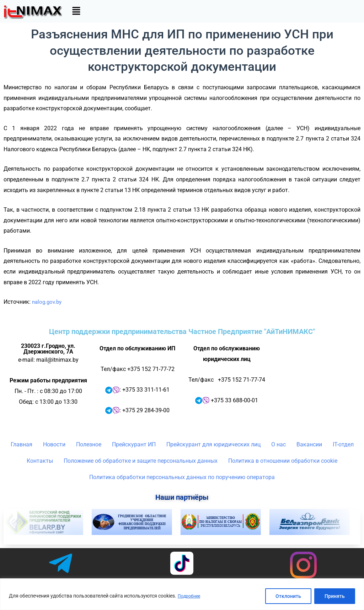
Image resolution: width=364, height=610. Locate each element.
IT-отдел (343, 444)
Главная (22, 444)
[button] (76, 11)
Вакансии (309, 444)
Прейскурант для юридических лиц (213, 444)
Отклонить (288, 596)
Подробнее (191, 596)
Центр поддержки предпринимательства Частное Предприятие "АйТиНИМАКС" (182, 331)
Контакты (40, 461)
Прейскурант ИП (134, 444)
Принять (335, 596)
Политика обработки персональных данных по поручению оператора (182, 477)
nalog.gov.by (48, 302)
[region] (182, 594)
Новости (54, 444)
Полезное (89, 444)
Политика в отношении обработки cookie (283, 461)
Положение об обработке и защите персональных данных (141, 461)
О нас (279, 444)
